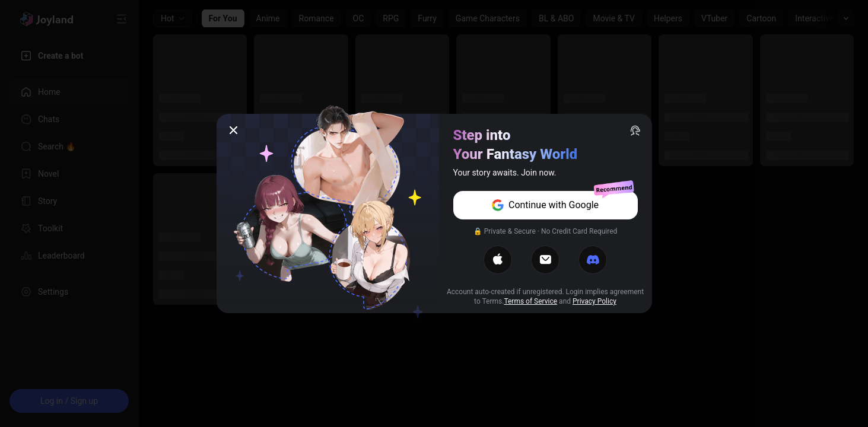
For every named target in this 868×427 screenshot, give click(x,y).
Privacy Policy (594, 301)
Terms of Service (530, 301)
